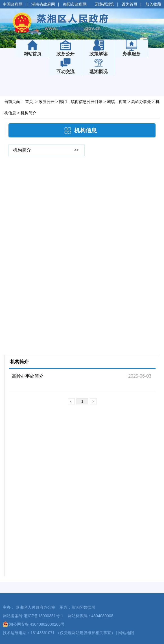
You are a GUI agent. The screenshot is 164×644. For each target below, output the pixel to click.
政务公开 (47, 102)
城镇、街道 (117, 102)
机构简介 (29, 113)
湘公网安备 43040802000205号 (34, 624)
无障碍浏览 (104, 4)
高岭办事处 (141, 102)
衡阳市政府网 (75, 4)
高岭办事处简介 (28, 376)
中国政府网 (13, 4)
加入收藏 (153, 4)
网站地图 (126, 633)
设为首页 (130, 4)
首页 (29, 102)
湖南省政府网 (43, 4)
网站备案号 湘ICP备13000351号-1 (33, 616)
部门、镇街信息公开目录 (81, 102)
